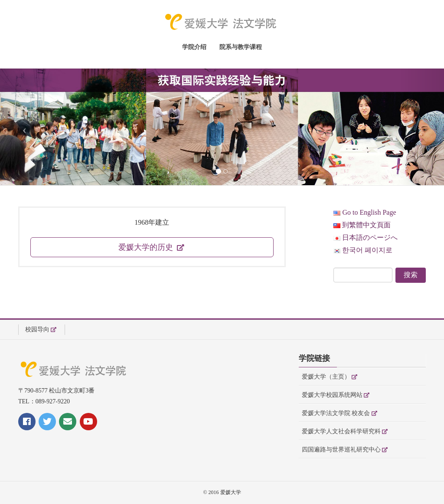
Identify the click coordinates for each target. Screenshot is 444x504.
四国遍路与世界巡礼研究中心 (341, 450)
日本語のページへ (366, 237)
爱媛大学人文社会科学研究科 (341, 431)
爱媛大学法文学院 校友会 (336, 413)
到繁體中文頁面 (362, 225)
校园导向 (37, 329)
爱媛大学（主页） (326, 377)
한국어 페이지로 (363, 250)
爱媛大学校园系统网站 (332, 395)
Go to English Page (365, 212)
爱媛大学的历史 (147, 247)
